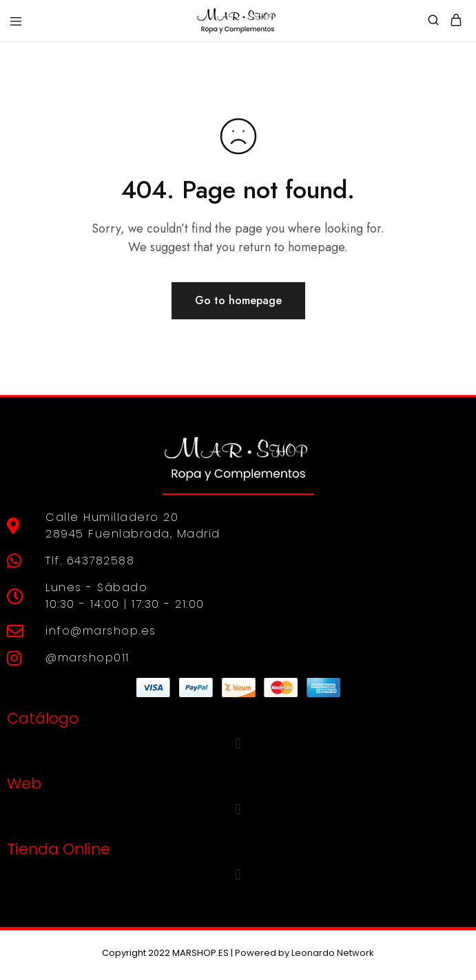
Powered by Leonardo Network (304, 953)
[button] (238, 744)
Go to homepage (238, 300)
